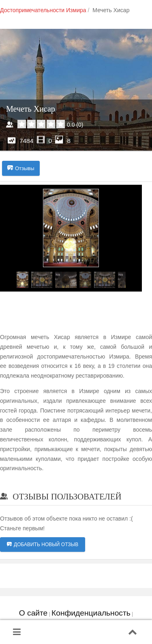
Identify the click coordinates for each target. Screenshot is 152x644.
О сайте (33, 613)
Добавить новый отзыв (43, 545)
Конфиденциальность (91, 613)
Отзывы (21, 169)
